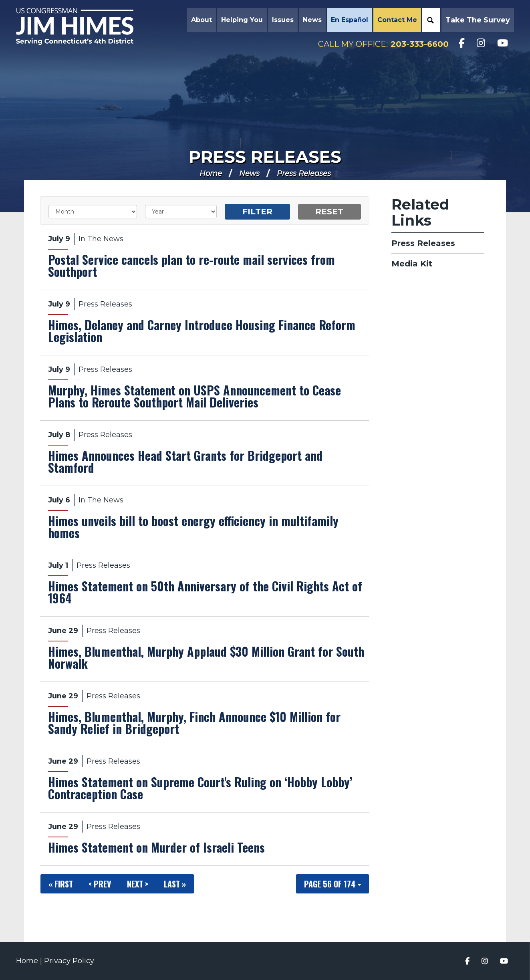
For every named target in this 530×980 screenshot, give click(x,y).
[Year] (181, 212)
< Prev (100, 884)
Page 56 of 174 (333, 884)
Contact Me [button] (397, 20)
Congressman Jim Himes (82, 26)
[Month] (93, 212)
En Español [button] (350, 20)
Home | (30, 961)
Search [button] (430, 20)
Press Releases (265, 157)
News (249, 173)
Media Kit (412, 264)
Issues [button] (283, 20)
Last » (175, 884)
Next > (138, 884)
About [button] (202, 20)
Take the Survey (478, 20)
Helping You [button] (242, 20)
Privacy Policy (69, 961)
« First (61, 884)
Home (211, 173)
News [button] (312, 20)
